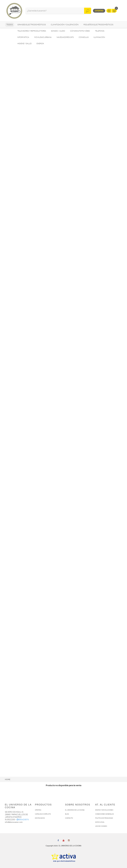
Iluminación (99, 37)
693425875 (23, 820)
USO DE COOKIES (101, 826)
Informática (23, 37)
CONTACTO (69, 818)
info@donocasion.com (14, 822)
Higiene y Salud (24, 44)
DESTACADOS (40, 818)
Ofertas (99, 11)
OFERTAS (38, 810)
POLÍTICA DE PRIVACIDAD (104, 818)
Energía (40, 44)
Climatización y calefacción (65, 25)
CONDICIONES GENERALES (105, 814)
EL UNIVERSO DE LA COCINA (75, 810)
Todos (10, 25)
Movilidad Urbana (43, 37)
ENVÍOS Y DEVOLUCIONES (104, 810)
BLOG (67, 814)
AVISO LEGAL (100, 822)
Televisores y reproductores (32, 31)
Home (8, 779)
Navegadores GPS (65, 37)
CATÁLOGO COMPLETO (43, 814)
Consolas (84, 37)
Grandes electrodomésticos (32, 25)
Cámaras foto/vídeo (80, 31)
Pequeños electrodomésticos (98, 25)
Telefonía (100, 31)
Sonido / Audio (58, 31)
